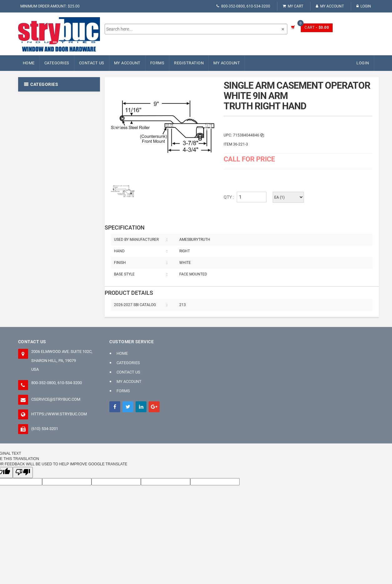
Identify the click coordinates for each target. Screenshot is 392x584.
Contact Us (92, 63)
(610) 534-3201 (45, 429)
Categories (57, 63)
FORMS (157, 63)
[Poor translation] (23, 472)
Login (364, 6)
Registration (189, 63)
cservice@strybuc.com (56, 399)
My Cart (293, 6)
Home (29, 63)
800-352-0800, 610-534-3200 (243, 6)
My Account (330, 6)
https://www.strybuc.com (59, 414)
